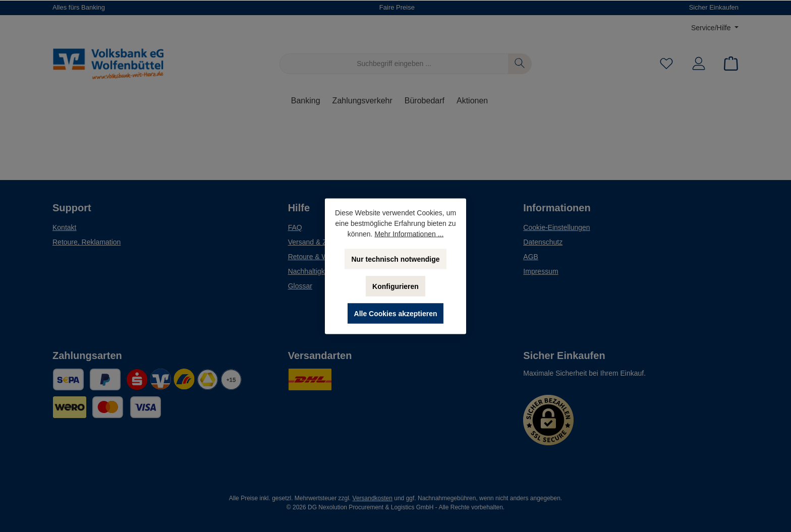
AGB (531, 257)
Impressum (541, 271)
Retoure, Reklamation (87, 242)
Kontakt (64, 227)
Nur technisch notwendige (395, 259)
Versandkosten (373, 498)
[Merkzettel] (666, 64)
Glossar (300, 286)
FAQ (295, 227)
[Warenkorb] (728, 64)
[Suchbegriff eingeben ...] (394, 64)
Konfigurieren (395, 286)
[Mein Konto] (699, 64)
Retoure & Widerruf (318, 257)
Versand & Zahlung (318, 242)
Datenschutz (543, 242)
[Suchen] (520, 64)
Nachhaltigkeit (310, 271)
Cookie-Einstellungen (556, 227)
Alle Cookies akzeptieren (396, 313)
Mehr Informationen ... (409, 233)
